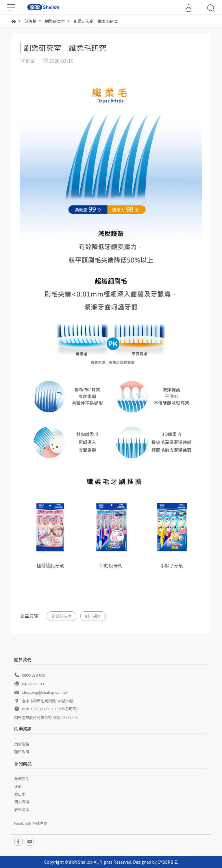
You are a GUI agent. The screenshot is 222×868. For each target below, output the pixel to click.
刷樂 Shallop (81, 862)
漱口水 (20, 794)
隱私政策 (22, 752)
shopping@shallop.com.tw (45, 692)
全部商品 (22, 779)
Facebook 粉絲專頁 (31, 823)
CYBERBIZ (167, 862)
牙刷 (18, 786)
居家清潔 (22, 809)
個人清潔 (22, 802)
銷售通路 (22, 744)
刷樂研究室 (62, 616)
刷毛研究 (93, 616)
